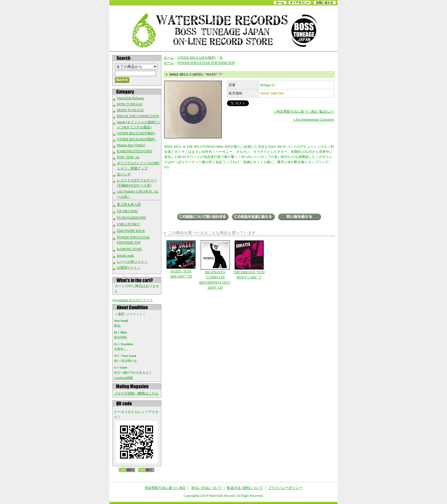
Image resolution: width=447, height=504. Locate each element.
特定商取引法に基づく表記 (165, 488)
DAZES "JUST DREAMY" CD (181, 259)
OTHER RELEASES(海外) (136, 133)
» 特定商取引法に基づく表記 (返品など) (304, 112)
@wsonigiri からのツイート (133, 300)
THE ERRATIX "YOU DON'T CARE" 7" (249, 260)
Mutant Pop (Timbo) (131, 145)
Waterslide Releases (131, 98)
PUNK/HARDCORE (131, 218)
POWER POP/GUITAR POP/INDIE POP (206, 63)
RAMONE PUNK (129, 249)
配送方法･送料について (245, 488)
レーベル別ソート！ (132, 262)
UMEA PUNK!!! (129, 224)
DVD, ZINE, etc (128, 157)
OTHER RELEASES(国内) (136, 139)
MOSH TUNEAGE (130, 110)
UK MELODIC (128, 211)
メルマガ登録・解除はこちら (136, 393)
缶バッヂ (124, 174)
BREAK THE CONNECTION (138, 116)
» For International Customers (314, 120)
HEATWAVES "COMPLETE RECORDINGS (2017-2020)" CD (215, 265)
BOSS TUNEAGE (130, 104)
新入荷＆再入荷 (129, 205)
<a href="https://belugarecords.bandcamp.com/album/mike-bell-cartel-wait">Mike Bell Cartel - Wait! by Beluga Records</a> (249, 192)
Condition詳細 (123, 378)
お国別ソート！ (129, 268)
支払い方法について (206, 488)
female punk (125, 256)
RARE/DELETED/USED (135, 151)
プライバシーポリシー (285, 488)
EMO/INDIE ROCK (131, 231)
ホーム (169, 58)
